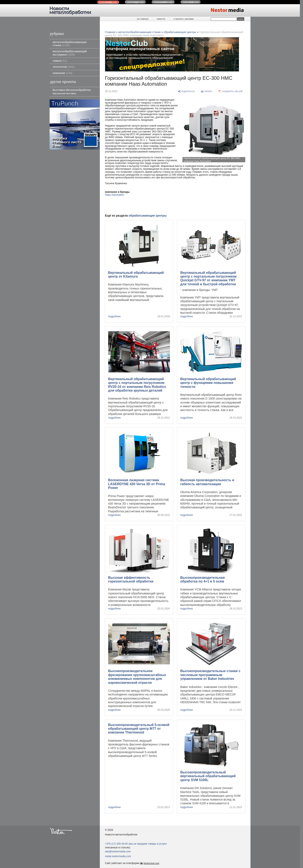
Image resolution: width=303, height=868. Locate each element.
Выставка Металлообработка (72, 91)
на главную (143, 19)
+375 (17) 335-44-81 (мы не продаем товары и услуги (136, 844)
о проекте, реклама (184, 19)
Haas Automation (115, 195)
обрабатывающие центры (180, 32)
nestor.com (108, 2)
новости (161, 19)
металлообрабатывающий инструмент (70, 53)
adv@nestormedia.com (118, 852)
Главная (110, 32)
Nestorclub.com (151, 863)
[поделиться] (186, 91)
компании (63, 73)
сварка (60, 61)
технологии (64, 67)
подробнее (114, 317)
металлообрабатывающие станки (70, 44)
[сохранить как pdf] (230, 91)
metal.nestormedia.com (118, 856)
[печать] (207, 91)
